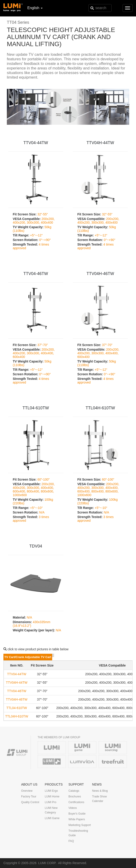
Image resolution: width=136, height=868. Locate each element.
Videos (72, 808)
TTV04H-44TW (100, 143)
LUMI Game (52, 818)
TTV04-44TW (36, 143)
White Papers (77, 819)
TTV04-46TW (36, 274)
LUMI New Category (51, 810)
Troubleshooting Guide (78, 833)
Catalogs (74, 791)
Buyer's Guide (77, 814)
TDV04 (36, 546)
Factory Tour (29, 797)
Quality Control (30, 802)
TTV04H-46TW (100, 274)
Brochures (75, 797)
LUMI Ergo (51, 791)
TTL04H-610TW (100, 408)
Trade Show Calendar (99, 799)
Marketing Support (80, 825)
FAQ (71, 841)
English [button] (35, 8)
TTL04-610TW (36, 408)
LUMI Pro (51, 802)
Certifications (76, 802)
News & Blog (100, 791)
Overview (27, 791)
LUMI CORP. (47, 863)
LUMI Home (52, 797)
